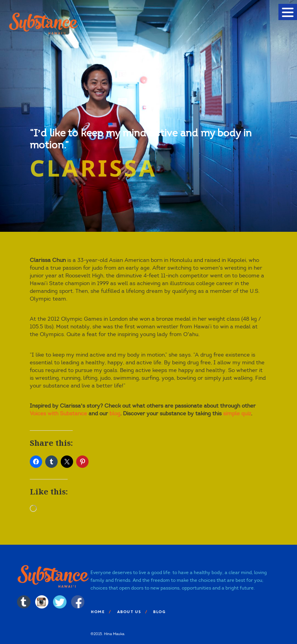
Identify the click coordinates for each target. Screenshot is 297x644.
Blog (159, 612)
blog (115, 414)
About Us (129, 612)
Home (97, 612)
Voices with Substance (58, 414)
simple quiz (237, 414)
